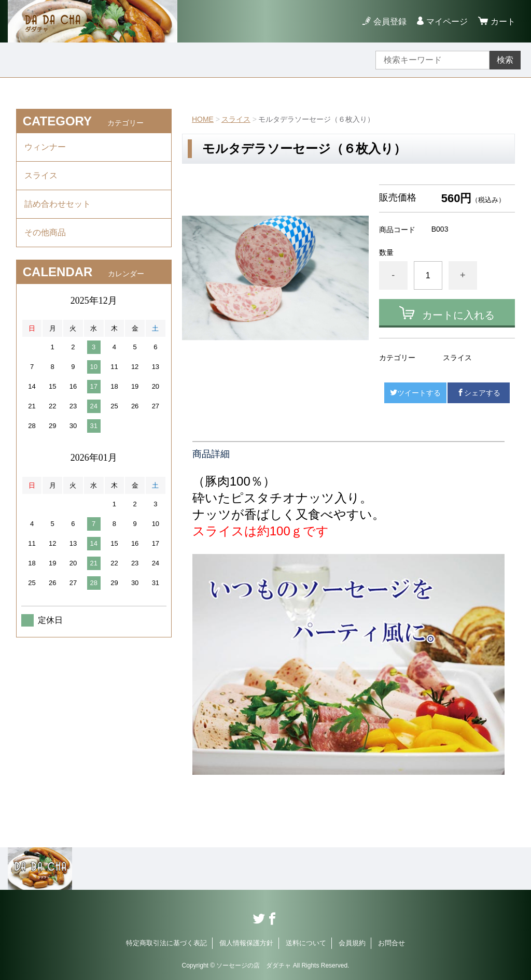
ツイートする (415, 393)
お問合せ (392, 943)
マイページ (447, 22)
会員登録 (390, 22)
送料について (306, 943)
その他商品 (45, 232)
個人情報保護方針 (246, 943)
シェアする (479, 393)
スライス (236, 119)
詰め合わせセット (58, 204)
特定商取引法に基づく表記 (166, 943)
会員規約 (352, 943)
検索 (505, 60)
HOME (203, 119)
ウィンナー (45, 147)
